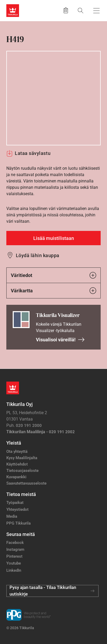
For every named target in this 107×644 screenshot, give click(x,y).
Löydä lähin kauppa (38, 255)
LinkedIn (14, 570)
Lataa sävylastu (28, 153)
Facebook (15, 543)
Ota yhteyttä (17, 451)
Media (12, 516)
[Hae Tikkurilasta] (81, 10)
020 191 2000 (29, 426)
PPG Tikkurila (18, 523)
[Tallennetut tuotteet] (66, 11)
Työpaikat (15, 503)
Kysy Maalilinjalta (22, 458)
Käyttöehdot (17, 464)
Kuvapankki (16, 477)
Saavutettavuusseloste (26, 483)
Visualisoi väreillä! (60, 340)
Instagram (15, 549)
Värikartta (53, 291)
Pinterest (14, 556)
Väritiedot (53, 275)
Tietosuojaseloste (22, 471)
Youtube (14, 563)
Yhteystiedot (17, 509)
